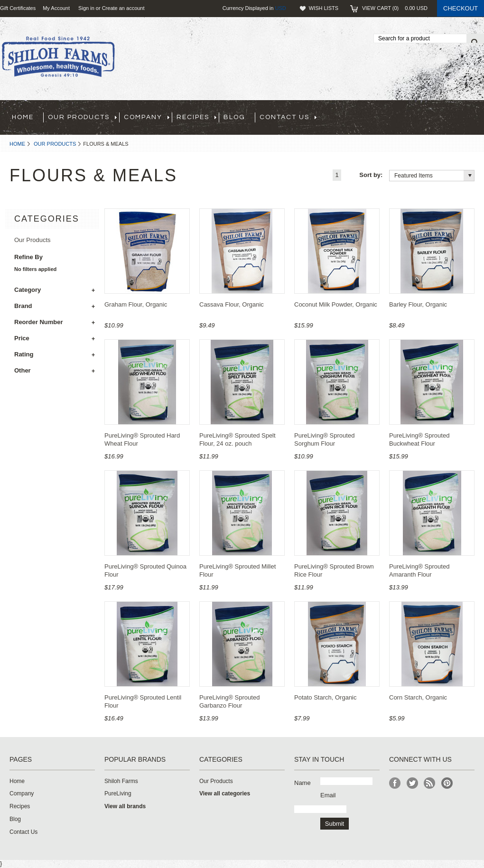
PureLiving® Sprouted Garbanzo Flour (229, 701)
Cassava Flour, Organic (232, 304)
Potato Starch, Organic (326, 697)
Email (328, 795)
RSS (430, 783)
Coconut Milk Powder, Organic (336, 304)
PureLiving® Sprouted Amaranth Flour (419, 570)
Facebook (395, 783)
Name (302, 783)
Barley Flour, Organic (418, 304)
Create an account (123, 8)
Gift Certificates (18, 8)
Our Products (55, 144)
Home (17, 144)
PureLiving (118, 793)
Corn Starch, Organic (418, 697)
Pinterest (447, 783)
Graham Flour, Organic (136, 304)
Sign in (86, 8)
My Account (56, 8)
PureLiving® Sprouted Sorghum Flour (324, 439)
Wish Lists (324, 8)
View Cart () (395, 8)
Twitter (413, 783)
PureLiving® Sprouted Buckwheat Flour (419, 439)
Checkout (461, 8)
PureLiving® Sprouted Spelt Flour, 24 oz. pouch (237, 439)
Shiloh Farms (121, 781)
